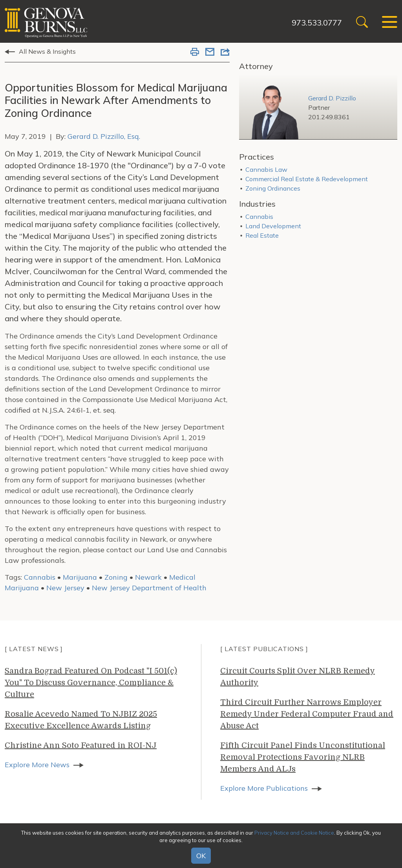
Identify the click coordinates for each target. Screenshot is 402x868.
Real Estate (262, 235)
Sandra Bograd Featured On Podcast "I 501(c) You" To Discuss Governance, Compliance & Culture (91, 683)
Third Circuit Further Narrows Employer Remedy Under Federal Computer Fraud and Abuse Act (307, 714)
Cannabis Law (266, 169)
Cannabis (40, 577)
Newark (148, 577)
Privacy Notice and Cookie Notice (294, 833)
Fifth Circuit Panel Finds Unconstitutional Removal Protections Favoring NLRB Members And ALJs (303, 757)
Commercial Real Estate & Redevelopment (307, 179)
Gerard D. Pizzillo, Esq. (104, 136)
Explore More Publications (264, 788)
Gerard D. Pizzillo (332, 98)
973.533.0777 (317, 23)
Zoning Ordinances (273, 188)
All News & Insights (47, 51)
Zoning (116, 577)
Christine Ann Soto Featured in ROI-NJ (81, 745)
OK (201, 856)
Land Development (273, 226)
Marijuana (80, 577)
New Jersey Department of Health (149, 588)
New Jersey (65, 588)
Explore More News (37, 765)
